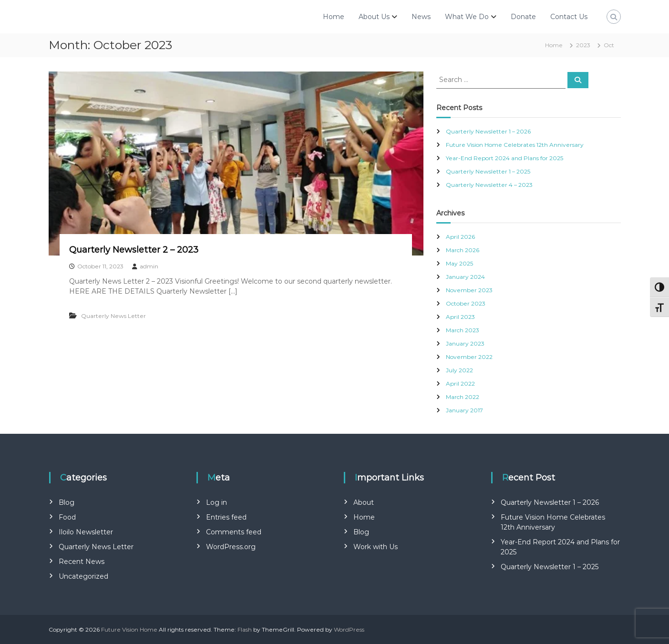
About (364, 502)
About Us (374, 17)
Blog (67, 502)
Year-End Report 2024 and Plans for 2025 (504, 158)
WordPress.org (231, 547)
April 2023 (460, 317)
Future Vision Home (129, 629)
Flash (245, 629)
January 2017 (464, 410)
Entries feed (226, 517)
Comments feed (234, 532)
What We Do (467, 17)
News (421, 17)
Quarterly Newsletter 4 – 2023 (489, 185)
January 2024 (465, 277)
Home (334, 17)
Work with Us (376, 547)
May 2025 (459, 263)
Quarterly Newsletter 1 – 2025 (488, 171)
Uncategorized (83, 576)
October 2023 (466, 303)
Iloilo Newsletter (86, 532)
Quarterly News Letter (113, 316)
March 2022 (463, 397)
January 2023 (465, 343)
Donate (523, 17)
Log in (216, 502)
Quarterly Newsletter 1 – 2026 (488, 131)
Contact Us (569, 17)
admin (149, 266)
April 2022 (460, 383)
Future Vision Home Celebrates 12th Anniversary (515, 145)
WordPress (349, 629)
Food (67, 517)
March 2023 (463, 330)
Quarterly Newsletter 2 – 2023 (134, 250)
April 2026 (460, 237)
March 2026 (463, 250)
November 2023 (469, 290)
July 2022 (459, 370)
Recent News (82, 562)
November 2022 (469, 357)
